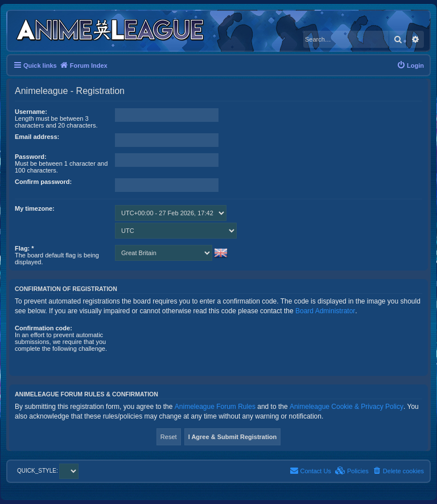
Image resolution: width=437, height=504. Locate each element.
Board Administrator (325, 311)
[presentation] (201, 347)
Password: (31, 157)
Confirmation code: (44, 328)
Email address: (37, 137)
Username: (31, 112)
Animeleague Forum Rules (215, 407)
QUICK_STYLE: (48, 471)
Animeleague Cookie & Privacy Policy (347, 407)
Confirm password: (43, 182)
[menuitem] (410, 65)
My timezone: (35, 208)
